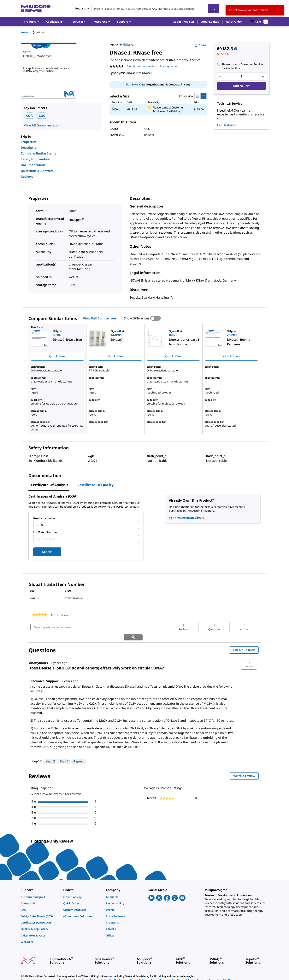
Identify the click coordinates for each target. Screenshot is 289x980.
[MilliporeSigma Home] (36, 9)
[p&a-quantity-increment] (263, 77)
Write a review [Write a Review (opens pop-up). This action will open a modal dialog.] (147, 66)
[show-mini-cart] (259, 22)
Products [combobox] (80, 8)
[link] (40, 615)
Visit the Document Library (186, 518)
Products (26, 32)
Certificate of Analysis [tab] (50, 485)
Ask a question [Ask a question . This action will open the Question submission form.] (169, 66)
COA (29, 116)
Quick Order (234, 22)
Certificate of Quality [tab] (96, 485)
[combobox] (146, 9)
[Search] (214, 9)
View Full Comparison (99, 318)
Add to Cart (241, 86)
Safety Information (35, 159)
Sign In (130, 84)
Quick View (57, 356)
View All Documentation (42, 125)
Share (201, 45)
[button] (184, 22)
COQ (42, 116)
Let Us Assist (227, 125)
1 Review (63, 615)
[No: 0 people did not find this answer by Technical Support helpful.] (64, 752)
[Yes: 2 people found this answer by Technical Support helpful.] (50, 752)
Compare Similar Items (38, 153)
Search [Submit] (47, 552)
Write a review (246, 767)
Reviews (27, 177)
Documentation (33, 165)
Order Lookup (210, 22)
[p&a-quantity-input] (241, 77)
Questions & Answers (37, 171)
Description (30, 148)
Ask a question (244, 640)
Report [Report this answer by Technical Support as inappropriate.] (79, 751)
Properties (29, 142)
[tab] (29, 32)
